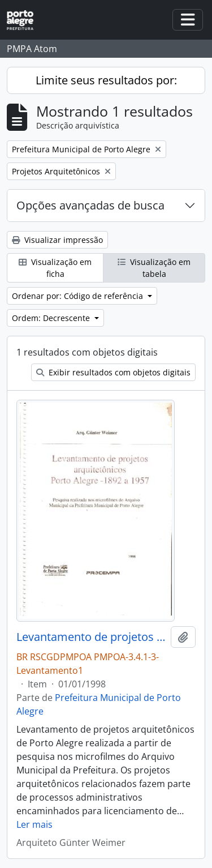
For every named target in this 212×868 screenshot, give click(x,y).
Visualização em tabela (154, 268)
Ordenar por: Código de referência (79, 296)
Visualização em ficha (55, 268)
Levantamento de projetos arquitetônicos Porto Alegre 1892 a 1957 (91, 637)
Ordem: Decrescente (52, 318)
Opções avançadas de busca (90, 205)
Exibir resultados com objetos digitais (113, 372)
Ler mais (34, 824)
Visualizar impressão (57, 240)
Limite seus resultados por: (106, 80)
